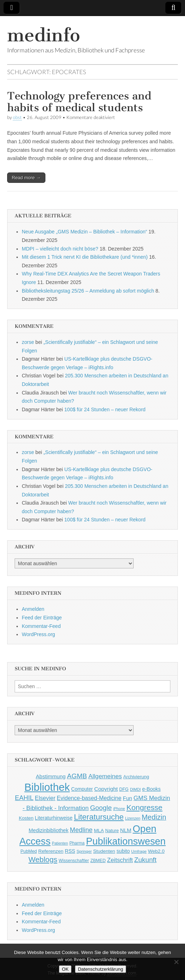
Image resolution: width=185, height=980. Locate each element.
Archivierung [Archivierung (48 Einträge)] (136, 777)
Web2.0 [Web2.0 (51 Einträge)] (156, 851)
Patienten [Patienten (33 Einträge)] (60, 843)
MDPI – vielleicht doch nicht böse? (60, 249)
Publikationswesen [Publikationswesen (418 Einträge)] (126, 841)
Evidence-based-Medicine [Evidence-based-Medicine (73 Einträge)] (89, 798)
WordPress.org (38, 634)
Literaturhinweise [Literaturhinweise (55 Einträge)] (54, 818)
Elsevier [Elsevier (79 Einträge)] (45, 798)
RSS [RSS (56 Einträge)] (70, 851)
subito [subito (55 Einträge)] (123, 851)
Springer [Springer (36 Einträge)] (84, 851)
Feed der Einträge (42, 618)
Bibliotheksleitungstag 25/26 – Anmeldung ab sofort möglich (88, 291)
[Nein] (176, 962)
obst (17, 117)
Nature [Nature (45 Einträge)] (112, 831)
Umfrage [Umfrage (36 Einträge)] (139, 851)
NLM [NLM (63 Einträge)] (126, 830)
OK (65, 969)
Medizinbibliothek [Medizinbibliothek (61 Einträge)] (48, 830)
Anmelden (33, 609)
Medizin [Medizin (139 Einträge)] (154, 817)
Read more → (26, 178)
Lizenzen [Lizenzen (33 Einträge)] (133, 818)
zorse (28, 342)
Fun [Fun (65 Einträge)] (127, 798)
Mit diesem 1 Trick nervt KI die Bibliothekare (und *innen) (85, 257)
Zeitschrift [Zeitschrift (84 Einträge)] (120, 860)
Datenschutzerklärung (100, 969)
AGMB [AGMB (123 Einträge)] (77, 776)
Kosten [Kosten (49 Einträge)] (26, 818)
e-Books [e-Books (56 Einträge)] (151, 789)
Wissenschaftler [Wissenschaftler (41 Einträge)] (74, 861)
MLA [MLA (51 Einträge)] (99, 831)
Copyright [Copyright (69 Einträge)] (106, 789)
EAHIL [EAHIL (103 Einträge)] (24, 798)
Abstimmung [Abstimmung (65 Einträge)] (51, 776)
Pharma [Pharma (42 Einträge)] (77, 843)
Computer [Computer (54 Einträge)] (82, 789)
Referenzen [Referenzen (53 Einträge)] (51, 851)
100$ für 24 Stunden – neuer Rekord (105, 409)
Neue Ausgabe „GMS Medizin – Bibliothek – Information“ (84, 232)
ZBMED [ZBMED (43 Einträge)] (98, 861)
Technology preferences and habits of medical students (79, 102)
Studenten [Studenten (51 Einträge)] (104, 851)
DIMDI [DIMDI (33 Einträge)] (135, 789)
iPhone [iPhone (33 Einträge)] (119, 809)
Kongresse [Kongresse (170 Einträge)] (144, 807)
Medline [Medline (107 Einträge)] (81, 830)
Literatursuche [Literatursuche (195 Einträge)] (99, 817)
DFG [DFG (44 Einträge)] (124, 789)
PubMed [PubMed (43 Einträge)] (29, 851)
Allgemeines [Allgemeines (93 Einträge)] (105, 776)
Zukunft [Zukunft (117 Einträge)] (145, 860)
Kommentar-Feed (41, 626)
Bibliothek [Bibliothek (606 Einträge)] (47, 787)
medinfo (44, 35)
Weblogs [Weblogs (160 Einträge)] (43, 859)
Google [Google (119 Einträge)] (101, 808)
